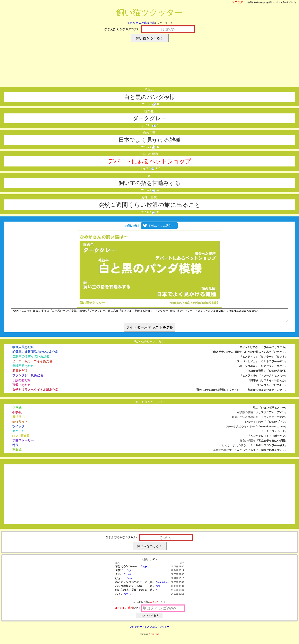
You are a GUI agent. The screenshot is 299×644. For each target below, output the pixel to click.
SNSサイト (20, 424)
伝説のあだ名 (21, 383)
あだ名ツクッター (160, 629)
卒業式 (17, 452)
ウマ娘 (17, 410)
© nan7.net (154, 637)
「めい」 (159, 589)
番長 (15, 448)
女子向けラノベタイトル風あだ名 (35, 392)
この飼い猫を (149, 226)
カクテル (18, 433)
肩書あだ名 (20, 373)
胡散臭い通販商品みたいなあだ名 (35, 354)
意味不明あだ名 (23, 368)
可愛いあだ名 (21, 387)
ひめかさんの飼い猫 (140, 23)
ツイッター (20, 429)
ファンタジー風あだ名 (28, 378)
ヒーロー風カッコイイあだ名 (32, 364)
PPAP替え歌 (21, 438)
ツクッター (239, 2)
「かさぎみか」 (162, 585)
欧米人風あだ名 (23, 349)
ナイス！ (149, 104)
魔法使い (18, 419)
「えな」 (130, 573)
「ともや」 (128, 577)
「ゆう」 (130, 581)
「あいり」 (128, 596)
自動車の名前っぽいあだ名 (31, 359)
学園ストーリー (23, 443)
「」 (157, 593)
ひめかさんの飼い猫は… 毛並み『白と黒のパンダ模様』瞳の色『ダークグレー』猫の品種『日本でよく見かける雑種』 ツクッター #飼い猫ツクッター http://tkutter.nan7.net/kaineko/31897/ (150, 316)
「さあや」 (145, 569)
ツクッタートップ (139, 629)
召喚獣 (17, 415)
